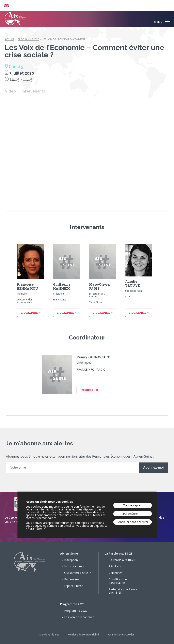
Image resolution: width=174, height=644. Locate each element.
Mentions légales (49, 635)
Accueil (10, 39)
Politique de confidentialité (83, 635)
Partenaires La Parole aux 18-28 (123, 591)
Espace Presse (74, 586)
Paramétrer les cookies (121, 635)
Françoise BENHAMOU (28, 286)
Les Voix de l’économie (79, 617)
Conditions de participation (118, 581)
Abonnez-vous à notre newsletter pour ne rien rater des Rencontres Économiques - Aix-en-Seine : (80, 457)
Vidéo (10, 91)
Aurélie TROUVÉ (132, 283)
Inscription (71, 560)
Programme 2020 (28, 39)
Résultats (115, 566)
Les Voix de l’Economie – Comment (65, 39)
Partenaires (72, 579)
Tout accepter (132, 505)
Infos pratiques (74, 566)
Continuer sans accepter (132, 522)
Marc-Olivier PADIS (100, 286)
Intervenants (33, 91)
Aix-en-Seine (69, 553)
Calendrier (115, 573)
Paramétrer (130, 514)
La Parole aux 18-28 (118, 553)
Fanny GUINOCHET (93, 357)
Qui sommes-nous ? (77, 573)
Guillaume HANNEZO (62, 286)
